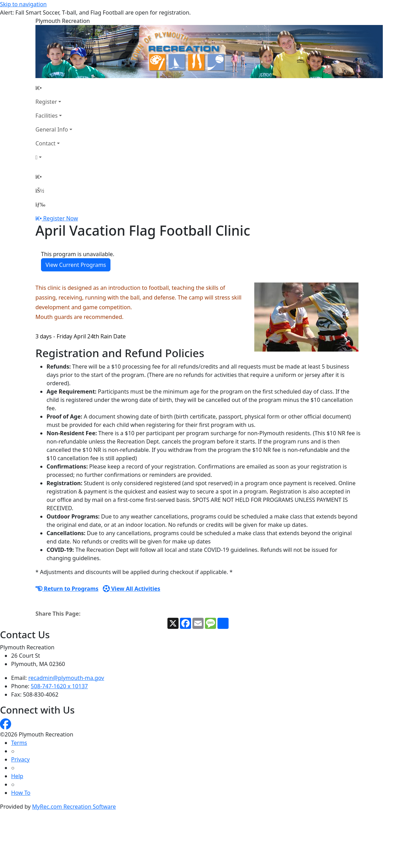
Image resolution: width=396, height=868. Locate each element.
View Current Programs (76, 265)
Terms (19, 743)
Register (46, 102)
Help (17, 776)
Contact (46, 143)
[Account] (54, 157)
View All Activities (132, 589)
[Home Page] (54, 88)
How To (21, 793)
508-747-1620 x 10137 (59, 686)
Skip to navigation (23, 4)
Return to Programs (67, 589)
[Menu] (40, 204)
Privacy (20, 759)
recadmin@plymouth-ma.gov (66, 678)
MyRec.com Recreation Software (74, 807)
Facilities (47, 116)
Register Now (60, 218)
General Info (52, 129)
